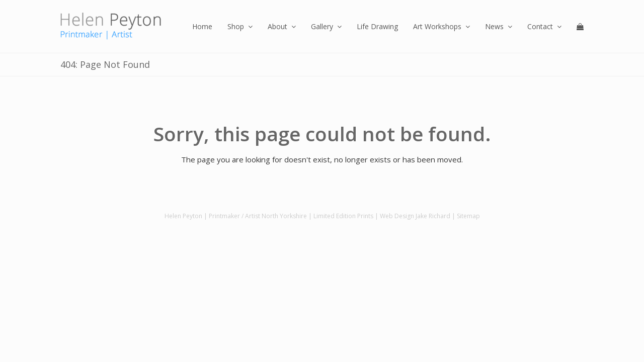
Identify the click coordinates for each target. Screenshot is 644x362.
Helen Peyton (183, 216)
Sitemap (468, 216)
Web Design (397, 216)
